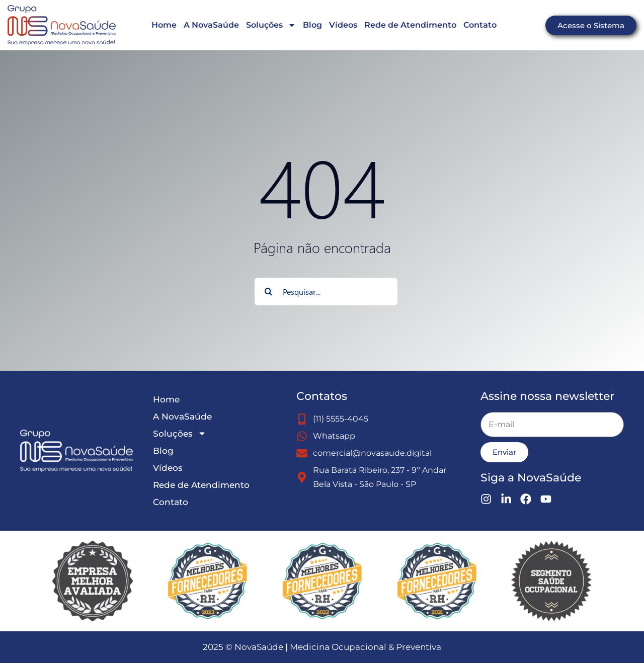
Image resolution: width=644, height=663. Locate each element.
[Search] (268, 292)
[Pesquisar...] (326, 292)
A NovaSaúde (211, 25)
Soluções (271, 25)
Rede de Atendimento (410, 25)
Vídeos (343, 25)
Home (164, 25)
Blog (312, 25)
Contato (480, 25)
